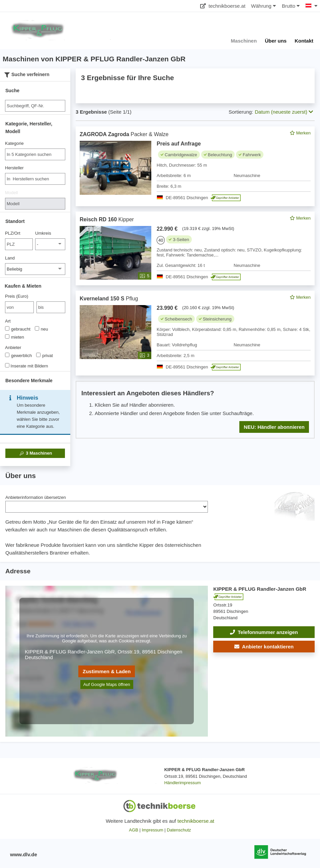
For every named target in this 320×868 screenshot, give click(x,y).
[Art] (7, 328)
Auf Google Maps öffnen (107, 684)
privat (45, 355)
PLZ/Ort (13, 233)
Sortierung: (241, 112)
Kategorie (14, 143)
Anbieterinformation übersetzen (36, 497)
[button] (264, 647)
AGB (133, 830)
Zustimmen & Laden (107, 671)
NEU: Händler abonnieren (274, 427)
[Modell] (35, 204)
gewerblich (18, 355)
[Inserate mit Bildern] (7, 365)
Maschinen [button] (244, 41)
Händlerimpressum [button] (183, 783)
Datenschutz (179, 830)
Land (10, 258)
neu (42, 329)
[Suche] (35, 106)
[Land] (35, 269)
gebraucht (18, 329)
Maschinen (35, 453)
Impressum (152, 830)
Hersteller (14, 168)
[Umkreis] (50, 244)
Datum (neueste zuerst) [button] (284, 112)
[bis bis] (51, 307)
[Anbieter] (7, 355)
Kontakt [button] (304, 41)
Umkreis (43, 233)
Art (8, 321)
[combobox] (35, 154)
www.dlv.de (24, 854)
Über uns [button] (276, 41)
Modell (11, 193)
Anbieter (13, 348)
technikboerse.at (223, 6)
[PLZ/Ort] (19, 244)
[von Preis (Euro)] (19, 307)
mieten (15, 337)
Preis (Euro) (17, 296)
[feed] (195, 282)
